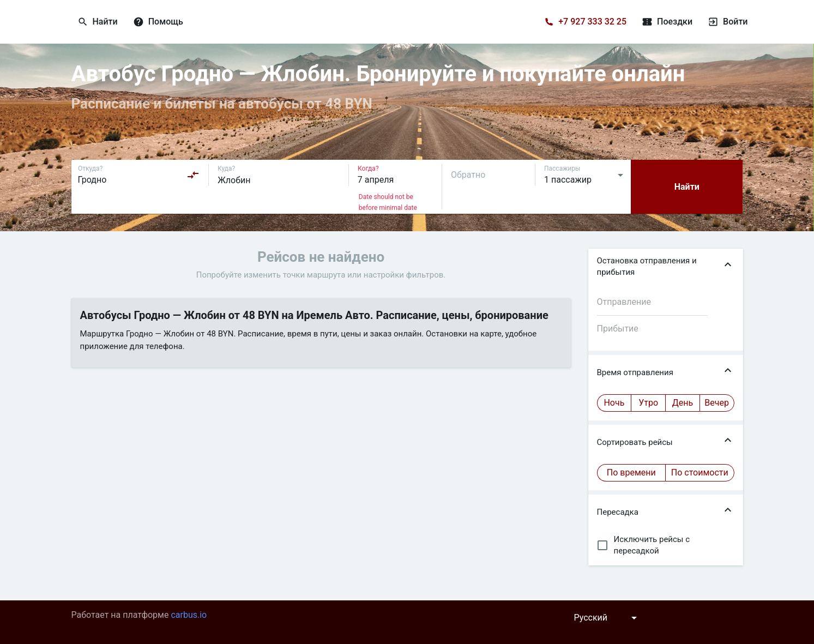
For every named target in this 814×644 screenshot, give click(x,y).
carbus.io (189, 615)
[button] (666, 267)
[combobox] (139, 175)
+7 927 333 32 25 (592, 22)
